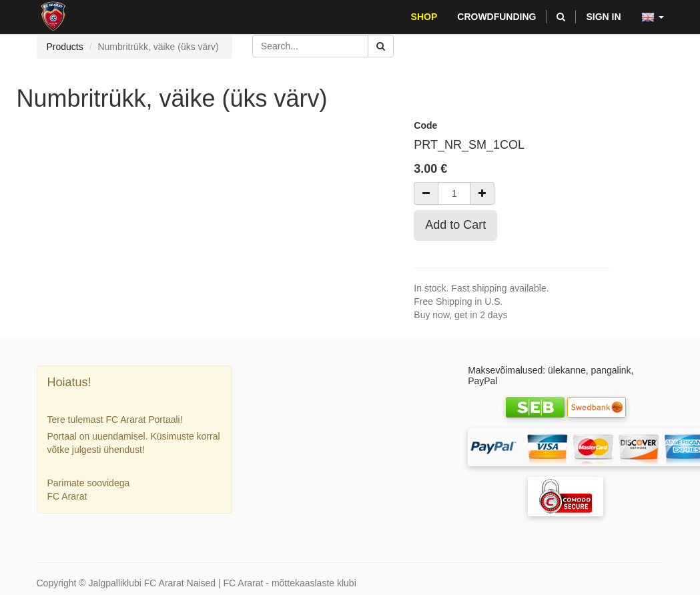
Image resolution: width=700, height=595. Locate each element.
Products (65, 47)
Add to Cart (455, 225)
